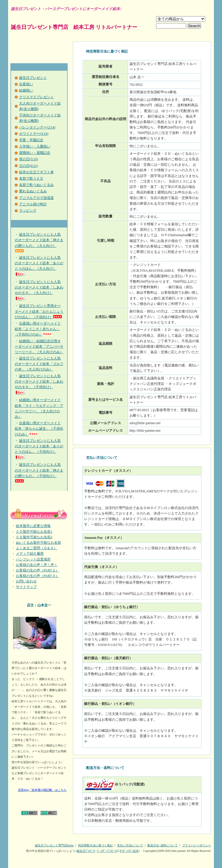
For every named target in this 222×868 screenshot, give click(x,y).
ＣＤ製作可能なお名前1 (34, 532)
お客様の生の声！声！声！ (37, 565)
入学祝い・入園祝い (35, 146)
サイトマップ (26, 587)
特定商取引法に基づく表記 (95, 845)
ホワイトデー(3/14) (34, 134)
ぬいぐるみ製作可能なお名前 (38, 543)
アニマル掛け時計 (33, 204)
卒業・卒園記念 (31, 140)
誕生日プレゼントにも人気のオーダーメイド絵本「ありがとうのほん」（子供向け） (39, 449)
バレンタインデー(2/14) (37, 127)
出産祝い (26, 84)
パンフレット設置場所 (33, 559)
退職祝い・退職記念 (35, 153)
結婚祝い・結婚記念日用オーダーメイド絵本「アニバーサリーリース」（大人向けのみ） (39, 347)
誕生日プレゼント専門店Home (54, 845)
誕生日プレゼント (33, 78)
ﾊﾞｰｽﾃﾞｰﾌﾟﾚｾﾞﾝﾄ (107, 851)
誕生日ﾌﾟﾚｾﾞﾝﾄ (86, 851)
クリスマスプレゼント (36, 97)
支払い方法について (130, 845)
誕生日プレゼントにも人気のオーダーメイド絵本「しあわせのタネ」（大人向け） (39, 290)
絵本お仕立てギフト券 (36, 172)
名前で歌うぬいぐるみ (36, 185)
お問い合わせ (26, 581)
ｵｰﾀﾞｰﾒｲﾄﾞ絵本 (129, 851)
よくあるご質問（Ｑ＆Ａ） (37, 548)
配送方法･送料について (163, 845)
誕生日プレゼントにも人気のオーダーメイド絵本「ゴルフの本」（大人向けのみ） (39, 364)
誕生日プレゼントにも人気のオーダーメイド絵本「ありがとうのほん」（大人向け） (39, 266)
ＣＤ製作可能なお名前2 (34, 537)
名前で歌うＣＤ (31, 178)
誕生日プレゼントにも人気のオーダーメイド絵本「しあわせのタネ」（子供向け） (39, 384)
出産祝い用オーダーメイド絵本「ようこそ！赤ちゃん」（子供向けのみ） (38, 329)
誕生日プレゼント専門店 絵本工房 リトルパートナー (74, 27)
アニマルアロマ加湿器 (36, 198)
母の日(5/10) (28, 159)
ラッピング (28, 211)
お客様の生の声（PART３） (37, 576)
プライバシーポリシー (197, 845)
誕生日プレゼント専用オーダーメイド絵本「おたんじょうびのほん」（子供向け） (39, 311)
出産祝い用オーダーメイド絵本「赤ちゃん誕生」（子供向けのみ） (39, 429)
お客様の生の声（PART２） (37, 570)
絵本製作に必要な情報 (33, 526)
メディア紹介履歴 (30, 554)
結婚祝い (26, 90)
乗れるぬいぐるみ (33, 191)
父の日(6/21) (28, 166)
